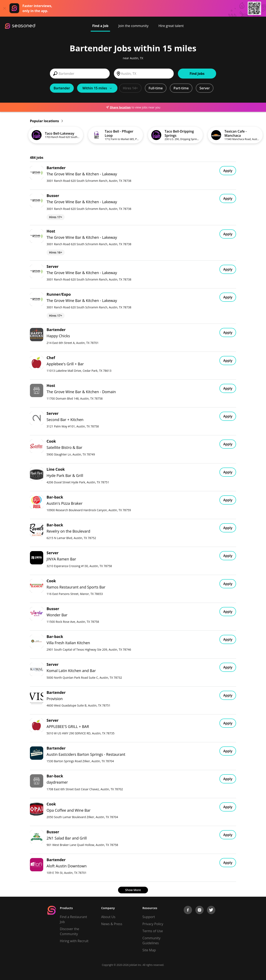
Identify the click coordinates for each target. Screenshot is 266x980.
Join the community (134, 26)
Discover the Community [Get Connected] (70, 931)
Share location (118, 107)
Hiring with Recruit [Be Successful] (74, 941)
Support (149, 917)
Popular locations (46, 121)
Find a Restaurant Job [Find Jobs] (73, 919)
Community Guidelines (151, 941)
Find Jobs (197, 74)
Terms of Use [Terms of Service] (153, 931)
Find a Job (100, 26)
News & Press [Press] (112, 924)
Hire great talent (171, 26)
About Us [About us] (108, 917)
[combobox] (80, 74)
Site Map (149, 950)
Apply (228, 171)
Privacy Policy (153, 924)
